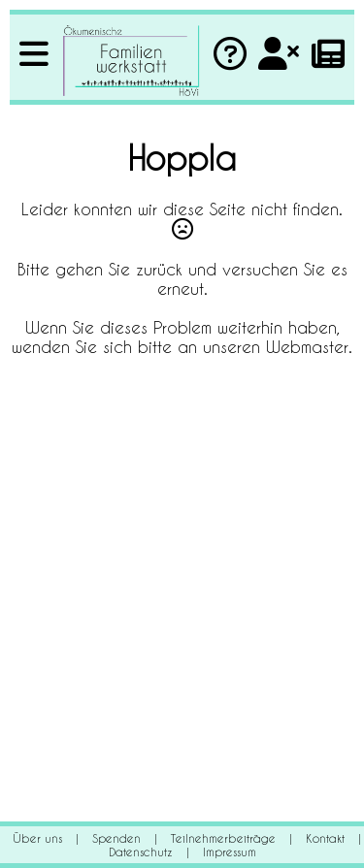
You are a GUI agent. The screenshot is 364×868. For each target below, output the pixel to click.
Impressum (230, 852)
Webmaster (307, 346)
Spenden (116, 838)
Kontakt (325, 838)
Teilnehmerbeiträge (223, 838)
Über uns (37, 838)
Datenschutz (141, 852)
